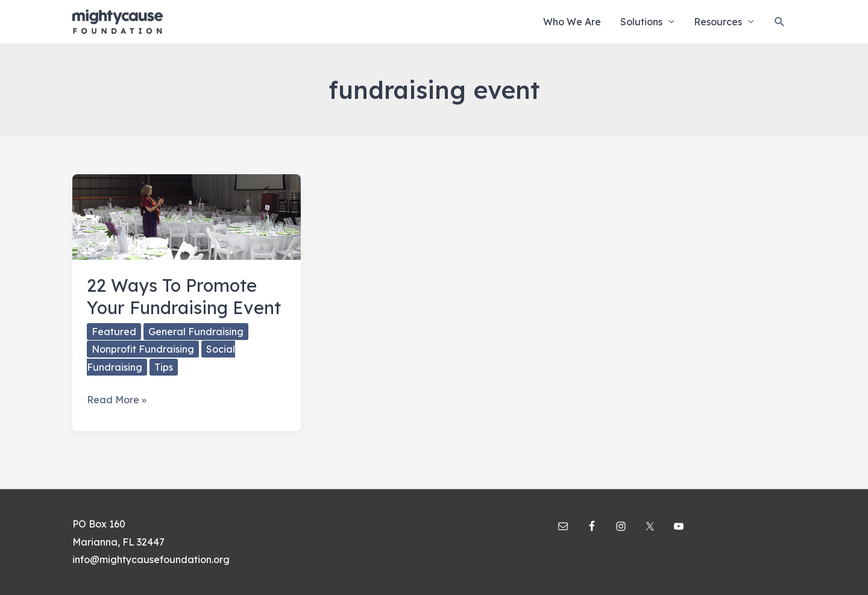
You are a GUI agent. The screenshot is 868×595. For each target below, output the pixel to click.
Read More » (117, 400)
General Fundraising (196, 332)
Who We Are (572, 22)
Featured (114, 332)
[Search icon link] (780, 22)
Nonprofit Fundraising (143, 349)
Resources (718, 22)
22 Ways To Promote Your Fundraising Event (184, 296)
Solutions (641, 22)
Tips (164, 367)
